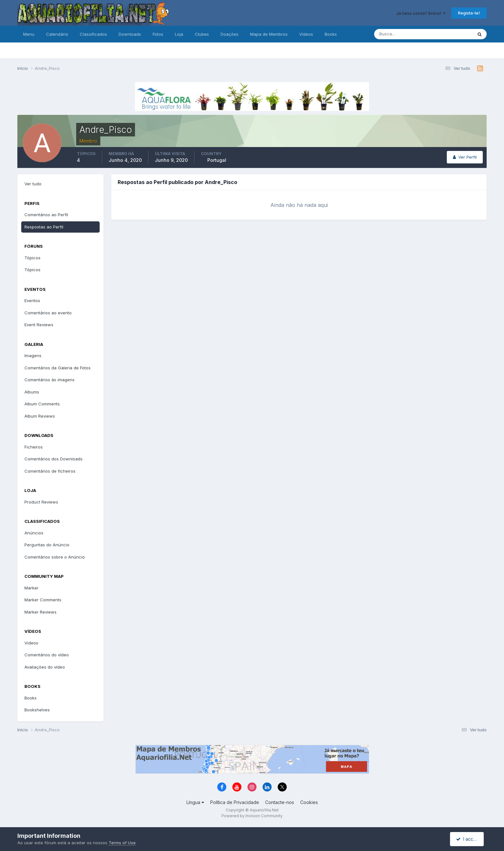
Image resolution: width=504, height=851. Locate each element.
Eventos (32, 301)
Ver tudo (33, 184)
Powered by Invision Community (252, 816)
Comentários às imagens (50, 380)
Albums (32, 392)
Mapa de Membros (269, 34)
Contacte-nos (280, 802)
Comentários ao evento (48, 313)
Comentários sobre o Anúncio (55, 557)
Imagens (33, 356)
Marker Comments (43, 600)
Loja (179, 34)
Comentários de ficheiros (50, 471)
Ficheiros (34, 447)
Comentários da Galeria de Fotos (58, 368)
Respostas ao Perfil (44, 227)
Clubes (202, 34)
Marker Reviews (40, 612)
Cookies (309, 802)
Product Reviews (41, 502)
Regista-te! (469, 13)
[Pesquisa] (402, 34)
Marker (32, 588)
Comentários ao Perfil (46, 215)
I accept (468, 839)
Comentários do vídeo (47, 655)
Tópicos (32, 258)
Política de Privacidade (235, 802)
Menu (29, 34)
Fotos (158, 34)
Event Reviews (39, 325)
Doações (230, 34)
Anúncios (34, 533)
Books (331, 34)
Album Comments (42, 404)
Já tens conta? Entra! (421, 13)
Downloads (130, 34)
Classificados (93, 34)
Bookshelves (37, 710)
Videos (31, 643)
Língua (195, 802)
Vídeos (306, 34)
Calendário (57, 34)
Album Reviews (40, 416)
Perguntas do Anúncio (47, 545)
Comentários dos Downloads (54, 459)
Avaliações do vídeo (45, 667)
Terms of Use (122, 843)
